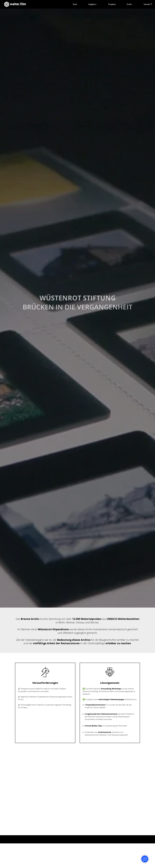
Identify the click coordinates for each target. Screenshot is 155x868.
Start (75, 4)
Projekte (112, 4)
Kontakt (147, 4)
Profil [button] (129, 4)
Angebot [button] (92, 4)
